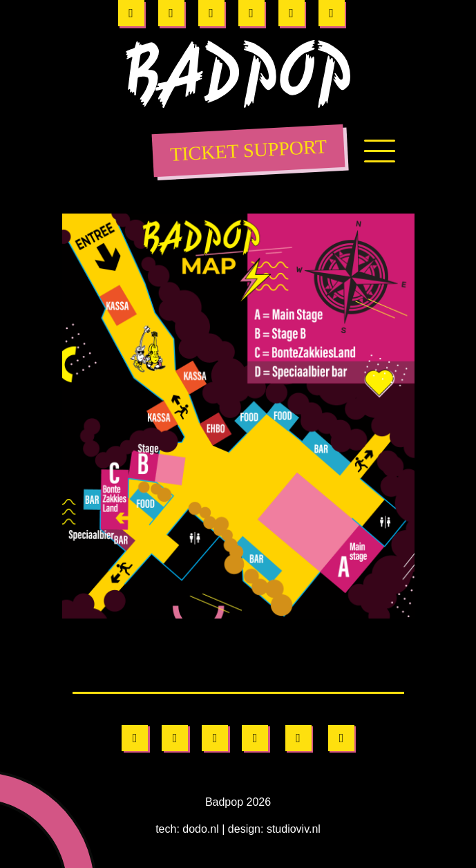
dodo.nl (197, 829)
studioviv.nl (298, 829)
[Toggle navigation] (380, 155)
